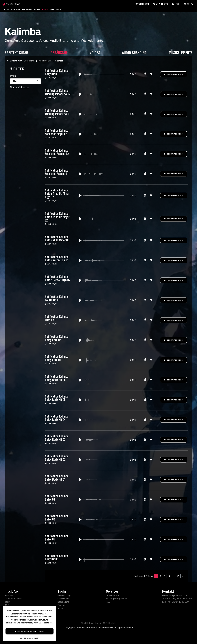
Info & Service (113, 595)
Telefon (41, 10)
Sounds (50, 10)
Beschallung (30, 10)
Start (83, 623)
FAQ (108, 602)
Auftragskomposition (116, 599)
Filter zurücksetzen (20, 87)
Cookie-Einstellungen (30, 638)
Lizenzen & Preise (13, 599)
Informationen (94, 623)
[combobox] (25, 81)
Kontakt (9, 595)
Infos (57, 10)
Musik (7, 10)
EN (192, 4)
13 (178, 576)
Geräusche (29, 61)
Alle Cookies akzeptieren (30, 631)
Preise (65, 10)
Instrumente (45, 61)
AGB (7, 605)
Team (7, 602)
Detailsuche (17, 10)
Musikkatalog (64, 595)
